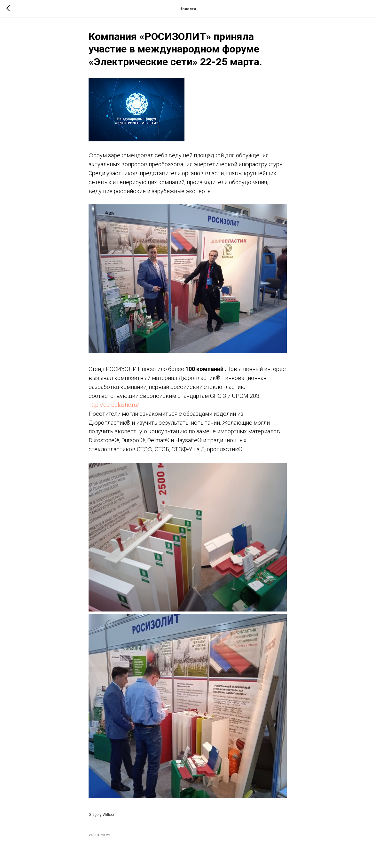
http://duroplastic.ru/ (114, 405)
